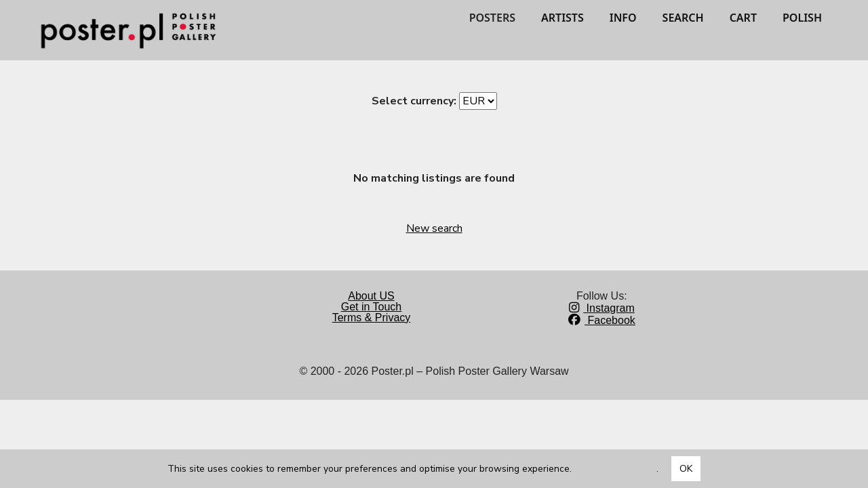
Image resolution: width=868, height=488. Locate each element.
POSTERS (492, 18)
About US (371, 296)
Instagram (602, 308)
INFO (623, 18)
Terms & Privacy (372, 318)
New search (434, 228)
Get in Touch (372, 307)
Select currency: (414, 101)
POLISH (802, 18)
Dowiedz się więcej (615, 469)
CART (743, 18)
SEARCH (683, 18)
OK (686, 469)
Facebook (602, 320)
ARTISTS (563, 18)
